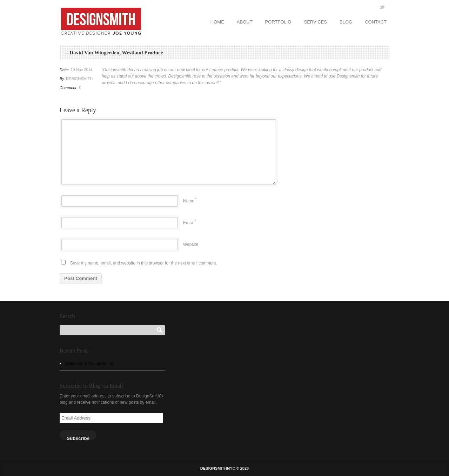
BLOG (346, 22)
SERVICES (315, 22)
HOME (217, 22)
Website (191, 244)
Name (189, 201)
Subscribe (78, 438)
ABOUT (245, 22)
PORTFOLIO (278, 22)
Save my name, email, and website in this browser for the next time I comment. (144, 263)
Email (188, 223)
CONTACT (376, 22)
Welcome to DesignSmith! (89, 364)
